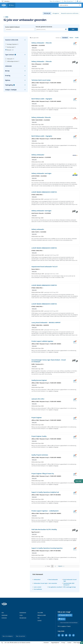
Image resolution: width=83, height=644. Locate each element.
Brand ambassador (53, 579)
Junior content (38, 587)
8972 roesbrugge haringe (70, 587)
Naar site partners (68, 1)
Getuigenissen (23, 618)
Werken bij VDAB (42, 615)
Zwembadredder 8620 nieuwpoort (69, 584)
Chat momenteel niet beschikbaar (69, 623)
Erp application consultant (55, 587)
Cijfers (21, 615)
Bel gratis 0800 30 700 (66, 615)
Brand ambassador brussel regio (70, 580)
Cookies (69, 643)
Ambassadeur (37, 579)
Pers (39, 618)
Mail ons (63, 619)
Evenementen (23, 613)
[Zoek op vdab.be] (70, 5)
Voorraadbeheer (38, 589)
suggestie (64, 626)
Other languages (77, 643)
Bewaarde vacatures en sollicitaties (70, 13)
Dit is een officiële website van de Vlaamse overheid (17, 643)
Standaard (65, 38)
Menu (12, 5)
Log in (80, 1)
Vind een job (47, 13)
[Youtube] (66, 635)
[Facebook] (59, 635)
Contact (40, 620)
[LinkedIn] (63, 635)
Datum (71, 38)
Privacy (63, 643)
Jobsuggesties (56, 13)
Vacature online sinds (16, 40)
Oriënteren (4, 618)
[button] (78, 481)
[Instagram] (70, 635)
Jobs (6, 17)
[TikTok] (73, 635)
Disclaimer (46, 643)
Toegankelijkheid (55, 643)
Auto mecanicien (53, 583)
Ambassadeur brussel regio (40, 583)
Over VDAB (40, 613)
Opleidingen (4, 615)
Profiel (77, 38)
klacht (69, 626)
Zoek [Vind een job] (73, 29)
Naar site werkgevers (55, 1)
